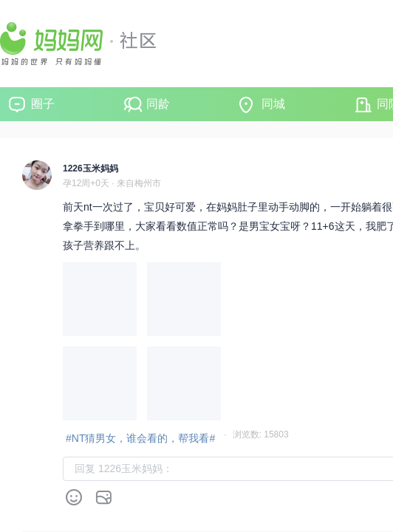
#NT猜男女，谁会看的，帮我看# (140, 438)
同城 (273, 104)
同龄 (158, 104)
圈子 (43, 104)
